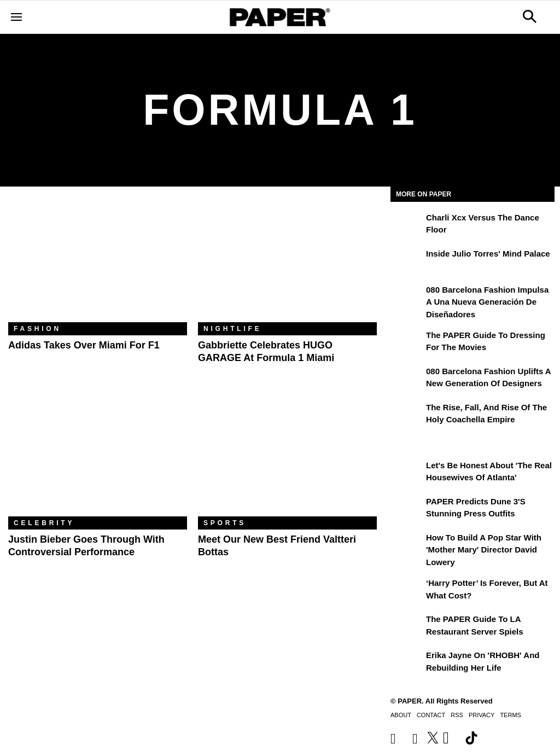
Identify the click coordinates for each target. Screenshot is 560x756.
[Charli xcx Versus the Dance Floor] (407, 225)
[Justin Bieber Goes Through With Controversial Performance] (98, 457)
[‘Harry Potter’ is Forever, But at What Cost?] (407, 591)
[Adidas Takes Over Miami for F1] (98, 263)
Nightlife (233, 329)
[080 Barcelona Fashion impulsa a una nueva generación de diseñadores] (407, 298)
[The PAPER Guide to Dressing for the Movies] (407, 343)
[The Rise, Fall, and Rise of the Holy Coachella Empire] (407, 415)
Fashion (37, 329)
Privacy (482, 715)
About (401, 715)
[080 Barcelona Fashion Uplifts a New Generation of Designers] (407, 379)
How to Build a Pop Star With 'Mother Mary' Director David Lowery (484, 550)
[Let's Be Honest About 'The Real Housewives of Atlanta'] (407, 473)
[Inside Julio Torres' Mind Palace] (407, 261)
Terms (511, 715)
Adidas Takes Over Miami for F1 (84, 345)
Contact (431, 715)
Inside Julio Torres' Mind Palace (488, 254)
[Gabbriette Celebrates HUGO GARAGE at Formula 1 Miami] (287, 263)
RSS (457, 715)
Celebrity (44, 523)
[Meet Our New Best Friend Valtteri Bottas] (287, 457)
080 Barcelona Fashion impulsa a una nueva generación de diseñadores (487, 302)
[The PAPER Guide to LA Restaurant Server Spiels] (407, 627)
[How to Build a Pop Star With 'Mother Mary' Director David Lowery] (407, 545)
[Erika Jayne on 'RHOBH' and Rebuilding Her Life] (407, 663)
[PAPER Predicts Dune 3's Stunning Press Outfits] (407, 509)
